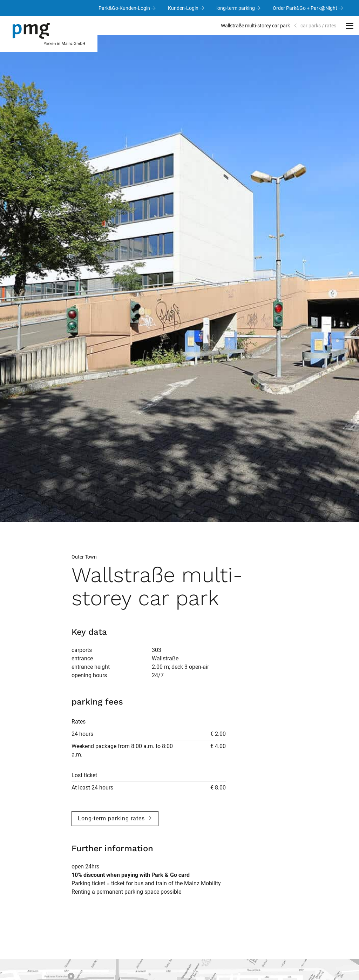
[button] (349, 25)
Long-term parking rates (115, 818)
